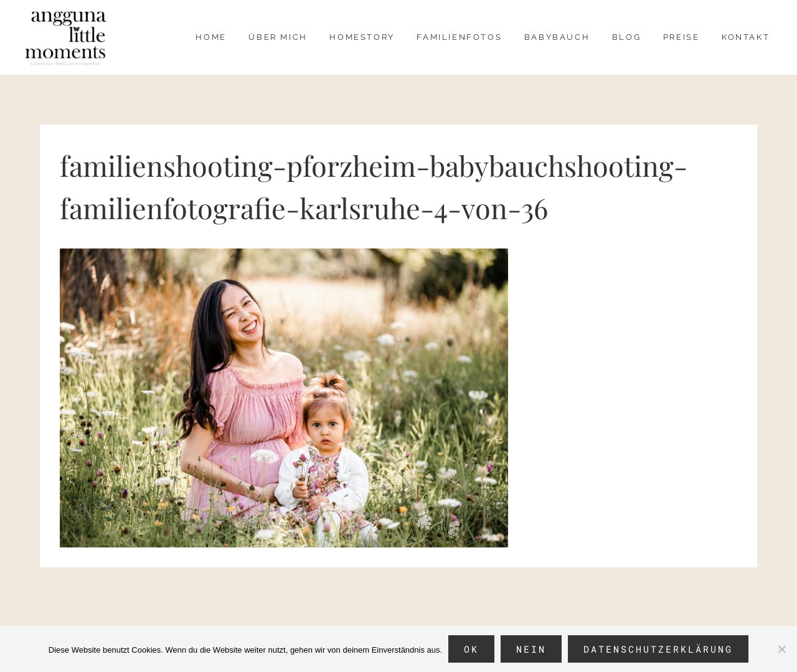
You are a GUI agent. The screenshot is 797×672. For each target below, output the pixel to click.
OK (471, 649)
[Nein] (781, 649)
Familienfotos (459, 37)
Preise (681, 37)
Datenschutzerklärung (658, 649)
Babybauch (557, 37)
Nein (531, 649)
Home (211, 37)
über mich (278, 37)
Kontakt (746, 37)
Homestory (362, 37)
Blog (626, 37)
